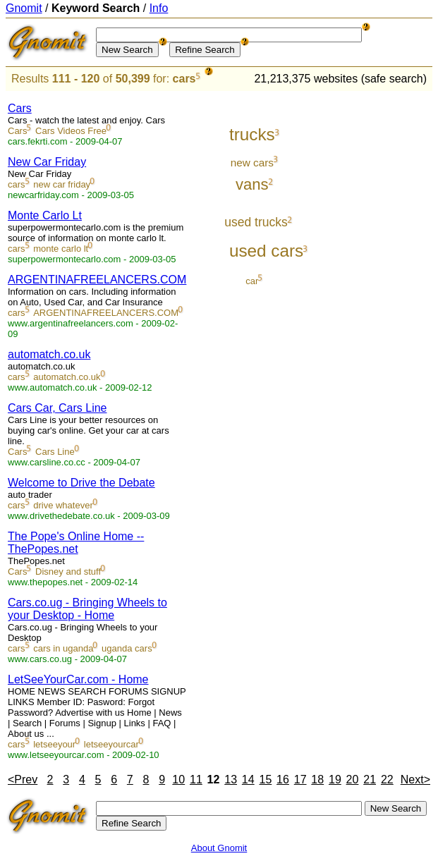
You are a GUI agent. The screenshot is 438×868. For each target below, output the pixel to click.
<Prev (23, 780)
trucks (252, 134)
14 (248, 780)
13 (231, 780)
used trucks (256, 222)
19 (335, 780)
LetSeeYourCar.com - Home (78, 679)
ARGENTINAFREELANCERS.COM (97, 280)
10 (178, 780)
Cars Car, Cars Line (57, 408)
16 (283, 780)
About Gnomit (219, 848)
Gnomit (24, 8)
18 (317, 780)
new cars (252, 163)
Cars (20, 108)
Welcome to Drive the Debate (81, 483)
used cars (266, 251)
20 (353, 780)
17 (300, 780)
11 (196, 780)
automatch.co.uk (49, 354)
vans (252, 184)
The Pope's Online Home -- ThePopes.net (76, 543)
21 (370, 780)
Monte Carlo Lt (45, 215)
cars (184, 79)
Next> (415, 780)
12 (214, 780)
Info (159, 8)
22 (387, 780)
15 (265, 780)
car (252, 281)
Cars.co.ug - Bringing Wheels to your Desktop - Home (87, 609)
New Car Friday (47, 162)
